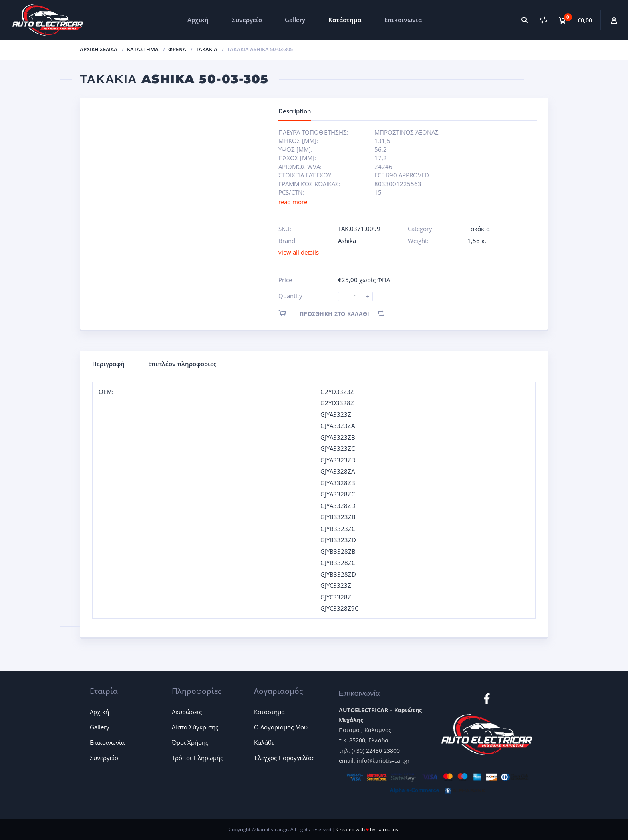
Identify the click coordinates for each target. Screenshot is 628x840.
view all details (299, 252)
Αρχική (198, 20)
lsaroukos (387, 829)
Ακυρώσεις (187, 712)
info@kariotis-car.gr (383, 761)
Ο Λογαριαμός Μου (281, 727)
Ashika (347, 241)
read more (293, 202)
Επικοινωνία (403, 20)
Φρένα (177, 49)
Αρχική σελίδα (99, 49)
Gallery (295, 20)
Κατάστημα (345, 20)
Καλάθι (264, 742)
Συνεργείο (247, 20)
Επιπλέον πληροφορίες (182, 364)
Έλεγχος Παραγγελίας (284, 758)
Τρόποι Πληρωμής (197, 758)
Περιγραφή (108, 364)
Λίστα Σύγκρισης (195, 727)
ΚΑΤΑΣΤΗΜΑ (143, 49)
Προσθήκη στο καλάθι (331, 313)
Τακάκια (207, 49)
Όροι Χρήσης (190, 742)
